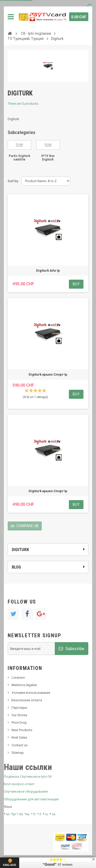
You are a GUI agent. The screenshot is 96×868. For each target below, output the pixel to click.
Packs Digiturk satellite (19, 158)
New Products (22, 730)
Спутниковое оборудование (26, 791)
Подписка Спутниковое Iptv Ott (28, 777)
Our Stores (19, 715)
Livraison (18, 677)
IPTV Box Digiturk (48, 158)
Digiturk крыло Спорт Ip (48, 374)
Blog (16, 567)
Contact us (19, 745)
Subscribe (71, 649)
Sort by (13, 181)
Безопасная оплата (27, 700)
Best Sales (19, 737)
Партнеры (19, 708)
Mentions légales (24, 685)
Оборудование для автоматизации (31, 799)
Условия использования (31, 693)
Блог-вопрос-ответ (19, 784)
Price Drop (19, 723)
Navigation (11, 17)
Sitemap (18, 753)
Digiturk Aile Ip (48, 271)
